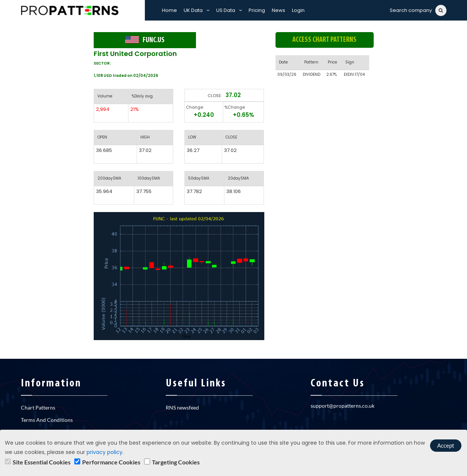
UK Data (197, 10)
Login (298, 10)
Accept (446, 445)
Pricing (257, 10)
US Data (229, 10)
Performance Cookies (111, 462)
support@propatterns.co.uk (343, 406)
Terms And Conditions (47, 420)
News (278, 10)
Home (169, 10)
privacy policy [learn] (105, 452)
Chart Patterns (38, 407)
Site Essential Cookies (42, 462)
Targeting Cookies (176, 462)
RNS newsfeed (182, 407)
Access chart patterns (324, 40)
